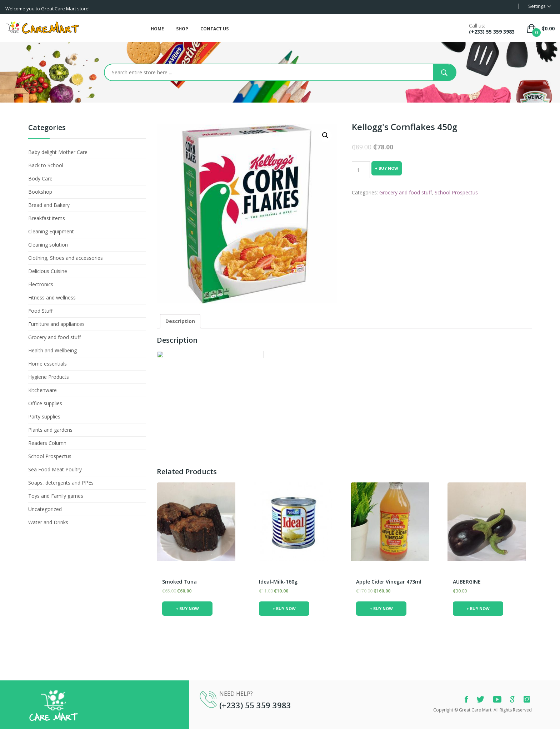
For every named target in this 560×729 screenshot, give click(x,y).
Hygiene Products (49, 377)
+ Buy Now (387, 168)
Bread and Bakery (49, 205)
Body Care (40, 178)
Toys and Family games (56, 496)
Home (157, 29)
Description (180, 321)
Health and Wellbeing (52, 350)
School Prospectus (50, 456)
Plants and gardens (50, 430)
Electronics (41, 284)
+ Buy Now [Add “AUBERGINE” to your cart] (478, 608)
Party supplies (44, 416)
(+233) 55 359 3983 (492, 32)
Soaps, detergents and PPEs (61, 483)
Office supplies (45, 403)
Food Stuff (40, 311)
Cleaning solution (48, 245)
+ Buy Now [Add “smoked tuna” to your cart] (187, 608)
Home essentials (47, 364)
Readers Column (47, 443)
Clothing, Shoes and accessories (66, 258)
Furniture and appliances (56, 324)
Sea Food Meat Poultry (55, 469)
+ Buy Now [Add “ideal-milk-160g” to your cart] (284, 608)
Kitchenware (42, 390)
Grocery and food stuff (54, 337)
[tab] (180, 321)
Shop (182, 29)
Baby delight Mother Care (58, 152)
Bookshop (40, 192)
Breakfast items (47, 218)
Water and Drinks (48, 522)
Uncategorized (45, 509)
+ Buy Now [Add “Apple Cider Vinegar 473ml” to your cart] (381, 608)
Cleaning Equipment (51, 231)
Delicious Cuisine (48, 271)
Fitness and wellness (52, 297)
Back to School (46, 165)
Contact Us (214, 29)
